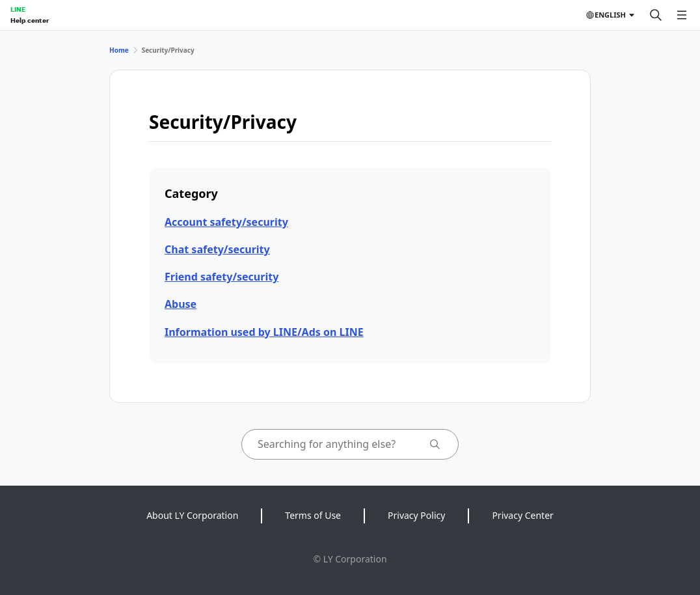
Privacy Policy (416, 515)
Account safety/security (226, 222)
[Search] (656, 15)
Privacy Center (522, 515)
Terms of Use (313, 515)
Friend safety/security (222, 277)
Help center (30, 20)
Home (119, 50)
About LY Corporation (192, 515)
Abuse (181, 304)
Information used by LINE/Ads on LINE (264, 332)
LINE (18, 9)
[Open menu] (682, 15)
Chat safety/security (217, 249)
